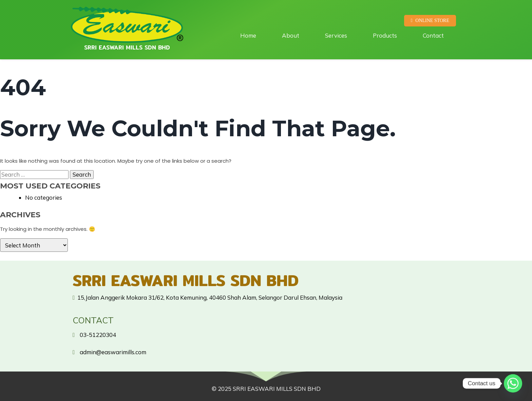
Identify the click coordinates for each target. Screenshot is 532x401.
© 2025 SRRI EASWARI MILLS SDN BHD (266, 389)
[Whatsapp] (513, 383)
